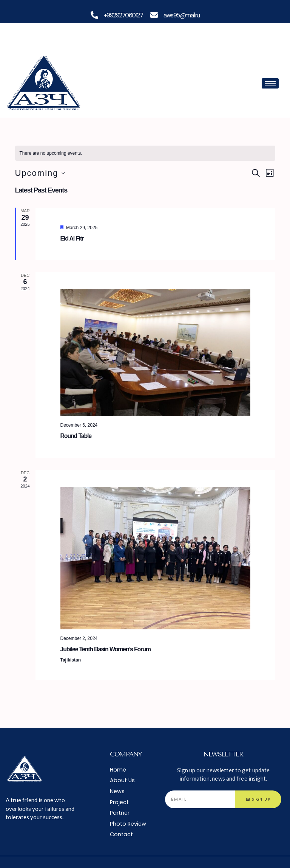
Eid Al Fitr (72, 238)
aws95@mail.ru (182, 15)
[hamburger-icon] (270, 83)
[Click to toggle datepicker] (40, 173)
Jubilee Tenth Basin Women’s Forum (106, 649)
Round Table (76, 436)
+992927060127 (123, 15)
